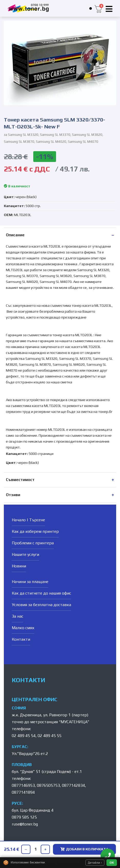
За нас (18, 616)
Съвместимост (20, 480)
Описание (15, 235)
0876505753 (48, 785)
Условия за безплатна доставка (41, 605)
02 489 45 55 (50, 736)
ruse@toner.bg (25, 824)
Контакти (21, 639)
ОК (112, 863)
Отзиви (13, 495)
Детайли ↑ (95, 863)
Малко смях (23, 628)
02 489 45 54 (24, 736)
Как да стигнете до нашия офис (41, 593)
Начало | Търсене (28, 520)
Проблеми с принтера (33, 543)
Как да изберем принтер (35, 531)
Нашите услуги (25, 554)
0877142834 (73, 785)
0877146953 (23, 785)
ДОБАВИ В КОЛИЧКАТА (84, 849)
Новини (19, 566)
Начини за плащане (30, 582)
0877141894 (23, 792)
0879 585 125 (24, 817)
